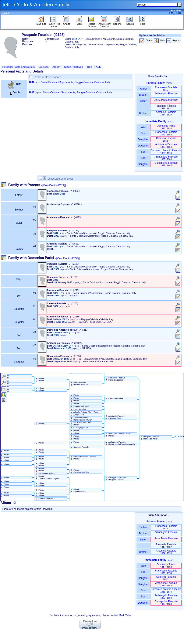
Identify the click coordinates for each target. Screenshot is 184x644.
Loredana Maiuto (44, 499)
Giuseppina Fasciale (166, 164)
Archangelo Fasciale (166, 95)
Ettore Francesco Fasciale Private (83, 458)
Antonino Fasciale (166, 113)
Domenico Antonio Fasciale (166, 152)
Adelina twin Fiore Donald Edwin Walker (81, 419)
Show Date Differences (58, 179)
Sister (143, 101)
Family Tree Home (54, 24)
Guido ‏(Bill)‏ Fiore (79, 428)
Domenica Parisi (166, 127)
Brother (143, 95)
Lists (79, 23)
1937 (31, 92)
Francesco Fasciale (166, 89)
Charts (67, 23)
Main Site (41, 23)
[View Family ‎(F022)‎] (54, 185)
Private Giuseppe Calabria (79, 471)
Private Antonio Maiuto (78, 490)
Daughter (143, 139)
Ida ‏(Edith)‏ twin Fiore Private (80, 424)
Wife (143, 127)
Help (143, 23)
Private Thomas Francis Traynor (47, 478)
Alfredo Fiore (77, 415)
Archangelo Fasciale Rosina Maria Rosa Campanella (120, 443)
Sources (44, 67)
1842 (31, 82)
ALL (98, 67)
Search (130, 23)
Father (143, 89)
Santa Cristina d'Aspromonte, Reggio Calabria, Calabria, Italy (75, 82)
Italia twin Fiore (78, 409)
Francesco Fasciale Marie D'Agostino (115, 379)
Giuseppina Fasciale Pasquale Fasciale (115, 479)
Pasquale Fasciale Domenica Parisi (149, 438)
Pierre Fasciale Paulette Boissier (79, 384)
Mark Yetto (125, 615)
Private (75, 395)
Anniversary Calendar (105, 24)
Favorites (176, 10)
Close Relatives (73, 67)
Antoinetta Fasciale (166, 146)
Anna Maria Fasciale (166, 101)
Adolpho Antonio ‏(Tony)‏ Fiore (84, 412)
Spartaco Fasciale (79, 447)
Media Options (92, 24)
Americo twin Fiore (79, 407)
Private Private (40, 380)
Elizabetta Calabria (45, 473)
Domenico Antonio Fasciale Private (118, 435)
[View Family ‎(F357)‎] (68, 258)
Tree (89, 67)
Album (56, 67)
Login (6, 13)
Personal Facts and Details (19, 67)
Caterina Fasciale (166, 139)
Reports (117, 23)
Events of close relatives (47, 77)
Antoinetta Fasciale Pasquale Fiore (115, 417)
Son (143, 133)
